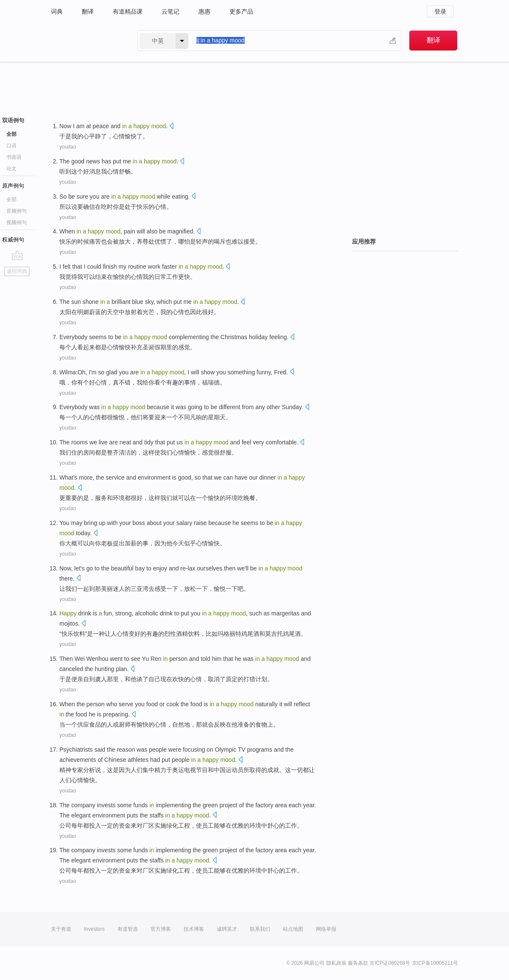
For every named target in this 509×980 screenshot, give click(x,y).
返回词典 (17, 271)
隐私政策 (336, 963)
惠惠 (204, 11)
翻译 (88, 11)
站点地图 (293, 929)
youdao (68, 147)
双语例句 (13, 120)
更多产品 (241, 11)
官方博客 (161, 929)
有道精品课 (128, 11)
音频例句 (17, 211)
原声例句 (13, 186)
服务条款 (358, 963)
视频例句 (17, 222)
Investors (94, 929)
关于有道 (61, 929)
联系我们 (260, 929)
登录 (440, 11)
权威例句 (13, 240)
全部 (11, 134)
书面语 (14, 157)
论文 (11, 168)
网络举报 (326, 929)
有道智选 (128, 929)
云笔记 (171, 11)
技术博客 (194, 929)
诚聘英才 (227, 929)
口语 (11, 146)
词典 (57, 11)
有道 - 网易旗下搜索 (86, 41)
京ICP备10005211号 (435, 963)
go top (17, 255)
